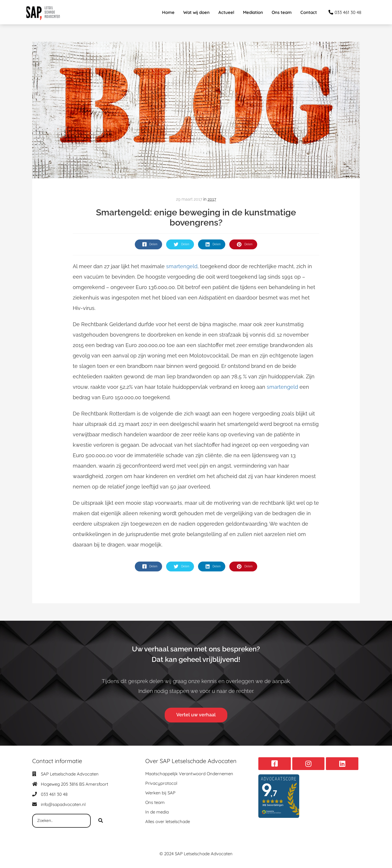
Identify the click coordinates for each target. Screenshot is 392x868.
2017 (212, 199)
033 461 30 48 (54, 794)
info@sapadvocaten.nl (63, 804)
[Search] (101, 821)
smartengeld (181, 266)
